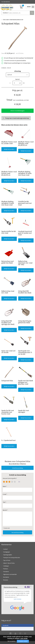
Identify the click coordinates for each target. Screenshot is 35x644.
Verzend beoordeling (17, 533)
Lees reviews (18, 602)
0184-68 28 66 (6, 2)
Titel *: (5, 502)
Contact (5, 549)
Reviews (6, 580)
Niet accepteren (11, 641)
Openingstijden (8, 555)
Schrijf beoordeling (17, 468)
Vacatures (6, 572)
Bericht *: (5, 510)
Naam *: (5, 486)
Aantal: (18, 79)
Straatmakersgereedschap (16, 20)
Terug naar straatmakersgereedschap (17, 118)
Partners (6, 569)
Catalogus (6, 566)
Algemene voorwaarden (10, 574)
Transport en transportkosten (12, 558)
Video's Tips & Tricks (9, 563)
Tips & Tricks (7, 560)
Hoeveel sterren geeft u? (10, 478)
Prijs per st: (17, 90)
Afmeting (18, 71)
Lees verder (24, 638)
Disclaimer (6, 577)
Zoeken (32, 13)
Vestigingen (7, 552)
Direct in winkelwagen (17, 111)
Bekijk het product (9, 149)
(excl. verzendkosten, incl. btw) (18, 100)
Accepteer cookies (23, 641)
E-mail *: (5, 494)
